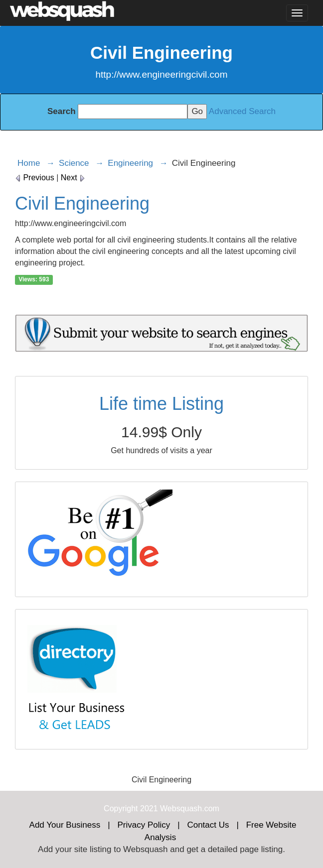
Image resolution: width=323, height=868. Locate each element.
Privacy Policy (144, 825)
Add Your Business (65, 825)
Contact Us (208, 825)
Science (74, 163)
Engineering (130, 163)
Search (62, 111)
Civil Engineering (82, 203)
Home (29, 163)
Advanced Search (242, 111)
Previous (35, 178)
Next (73, 178)
